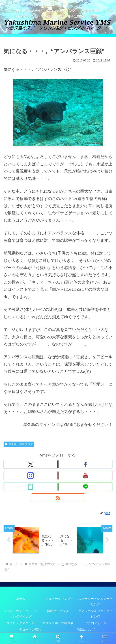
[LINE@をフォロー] (85, 487)
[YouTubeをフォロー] (85, 476)
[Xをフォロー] (31, 464)
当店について (86, 629)
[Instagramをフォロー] (31, 476)
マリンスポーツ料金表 (58, 623)
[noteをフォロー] (31, 487)
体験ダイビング (58, 611)
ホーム (21, 599)
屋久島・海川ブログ (19, 444)
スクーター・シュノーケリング (95, 601)
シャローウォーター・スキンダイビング (21, 614)
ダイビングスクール (21, 623)
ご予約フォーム (95, 623)
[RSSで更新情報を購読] (58, 498)
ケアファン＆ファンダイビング (95, 614)
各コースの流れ (30, 629)
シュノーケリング (58, 599)
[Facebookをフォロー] (85, 464)
